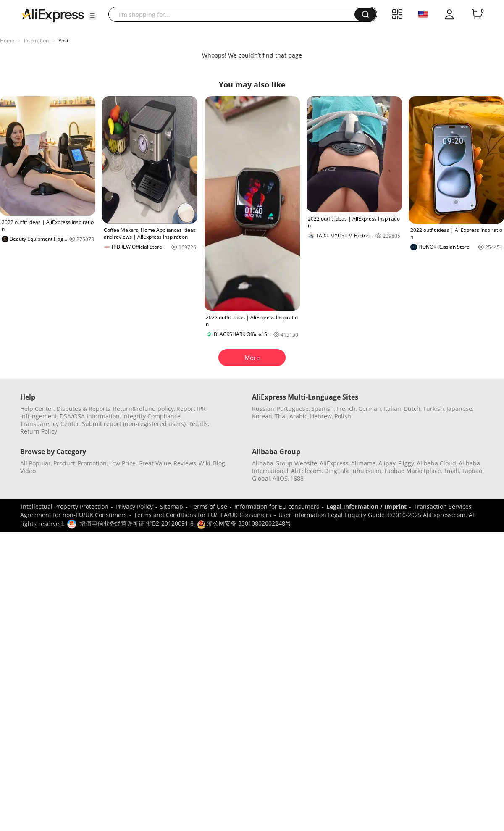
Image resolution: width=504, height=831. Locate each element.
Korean (262, 416)
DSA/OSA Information (90, 416)
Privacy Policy (134, 506)
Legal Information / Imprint (366, 506)
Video (28, 471)
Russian (263, 409)
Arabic (298, 416)
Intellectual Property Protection (65, 506)
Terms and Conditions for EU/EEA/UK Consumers (203, 515)
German (370, 409)
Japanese (459, 409)
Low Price (122, 463)
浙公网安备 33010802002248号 (244, 523)
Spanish (323, 409)
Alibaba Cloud (436, 463)
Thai (281, 416)
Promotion (92, 463)
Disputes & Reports (83, 409)
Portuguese (293, 409)
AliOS (280, 478)
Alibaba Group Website (285, 463)
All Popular (35, 463)
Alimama (364, 463)
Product (64, 463)
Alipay (387, 463)
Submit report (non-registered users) (134, 424)
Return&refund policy (143, 409)
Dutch (412, 409)
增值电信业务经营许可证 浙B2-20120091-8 (137, 523)
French (346, 409)
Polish (343, 416)
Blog (219, 463)
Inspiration (36, 41)
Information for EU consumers (277, 506)
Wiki (205, 463)
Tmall (451, 471)
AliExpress (334, 463)
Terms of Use (209, 506)
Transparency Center (50, 424)
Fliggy (406, 463)
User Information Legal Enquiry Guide (332, 515)
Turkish (433, 409)
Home (7, 41)
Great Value (155, 463)
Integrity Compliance (151, 416)
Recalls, (199, 424)
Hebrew (321, 416)
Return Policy (39, 431)
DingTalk (336, 471)
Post (63, 41)
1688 (297, 478)
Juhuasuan (366, 471)
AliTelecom (306, 471)
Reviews (185, 463)
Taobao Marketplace (412, 471)
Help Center (37, 409)
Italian (392, 409)
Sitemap (172, 506)
